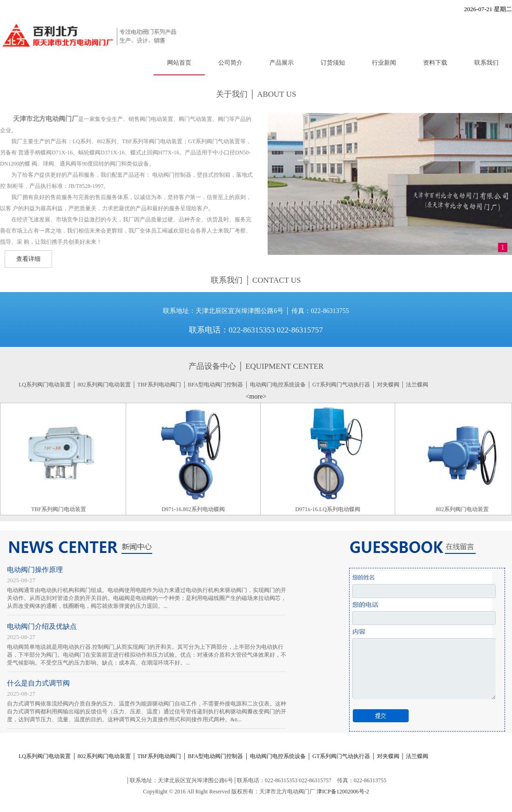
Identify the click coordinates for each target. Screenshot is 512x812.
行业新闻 (384, 63)
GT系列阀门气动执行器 (341, 385)
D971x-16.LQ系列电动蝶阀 (329, 509)
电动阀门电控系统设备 (278, 385)
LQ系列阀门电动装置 (45, 385)
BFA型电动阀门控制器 (216, 385)
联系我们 (486, 63)
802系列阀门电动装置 (104, 385)
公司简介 (230, 63)
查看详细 (28, 259)
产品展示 (282, 63)
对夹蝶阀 (388, 385)
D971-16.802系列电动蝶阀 (195, 509)
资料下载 (435, 63)
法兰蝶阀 (417, 385)
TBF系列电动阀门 (159, 385)
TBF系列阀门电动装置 (60, 509)
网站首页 (179, 63)
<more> (256, 396)
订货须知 (333, 63)
